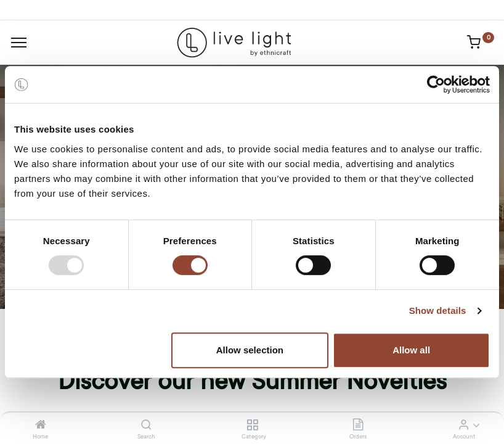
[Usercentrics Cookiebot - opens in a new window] (436, 84)
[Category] (252, 425)
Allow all (411, 350)
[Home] (41, 425)
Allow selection (250, 350)
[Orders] (358, 425)
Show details (438, 310)
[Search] (146, 425)
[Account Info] (464, 425)
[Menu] (19, 43)
